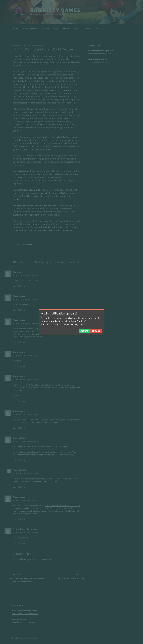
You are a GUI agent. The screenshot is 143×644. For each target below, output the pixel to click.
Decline (96, 331)
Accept (84, 331)
